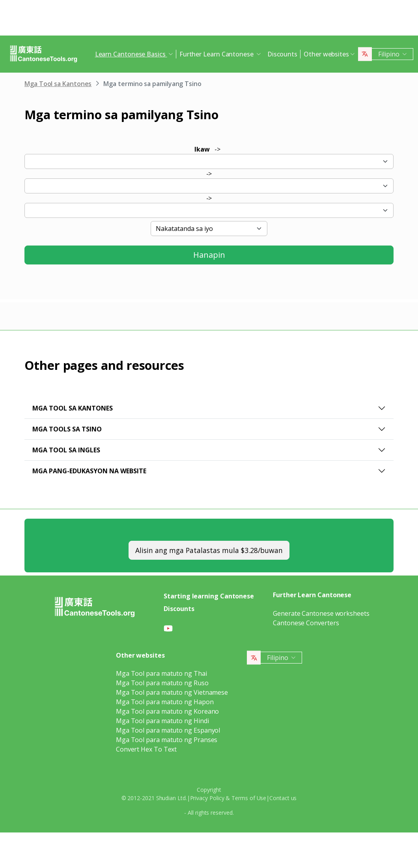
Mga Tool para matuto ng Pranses (167, 740)
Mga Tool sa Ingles (66, 450)
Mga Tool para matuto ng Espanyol (168, 730)
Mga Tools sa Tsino (67, 429)
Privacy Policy (207, 798)
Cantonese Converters (306, 623)
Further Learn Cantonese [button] (217, 54)
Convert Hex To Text (146, 749)
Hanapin (209, 255)
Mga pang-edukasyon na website (89, 471)
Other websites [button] (326, 54)
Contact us (283, 798)
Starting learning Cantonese (209, 596)
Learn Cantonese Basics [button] (131, 54)
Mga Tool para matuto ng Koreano (168, 711)
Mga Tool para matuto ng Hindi (162, 721)
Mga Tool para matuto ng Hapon (165, 702)
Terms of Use (249, 798)
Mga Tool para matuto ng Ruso (162, 683)
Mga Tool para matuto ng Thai (161, 673)
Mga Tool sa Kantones (58, 84)
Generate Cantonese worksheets (321, 613)
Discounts (282, 54)
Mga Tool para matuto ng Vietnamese (172, 692)
